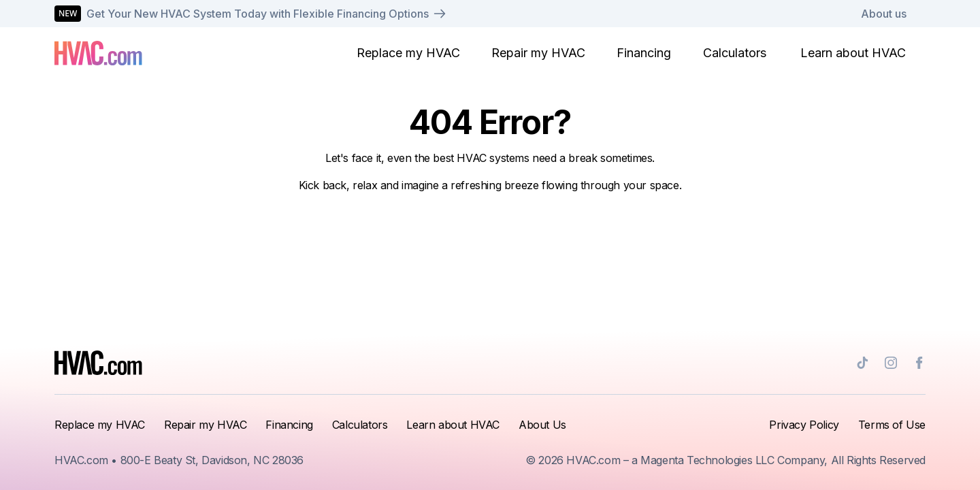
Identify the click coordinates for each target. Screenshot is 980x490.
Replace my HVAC (408, 53)
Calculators (735, 53)
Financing (644, 53)
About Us (542, 425)
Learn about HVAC (853, 53)
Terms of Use (892, 425)
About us (884, 14)
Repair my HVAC (538, 53)
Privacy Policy (804, 425)
